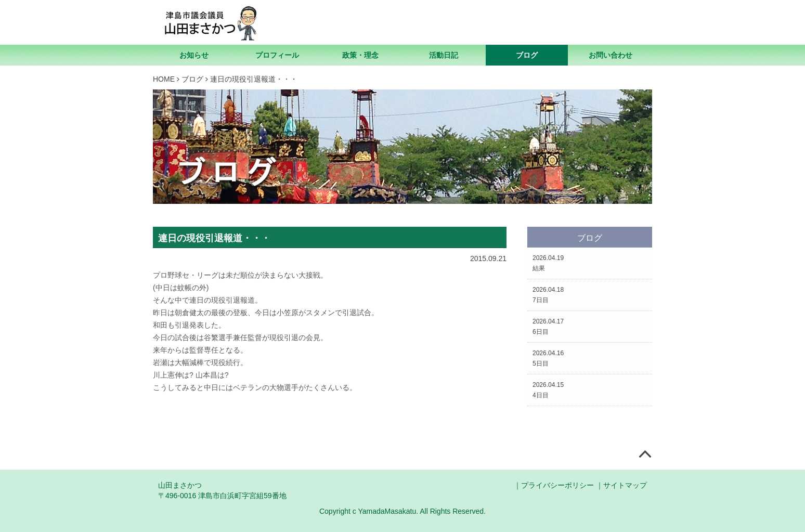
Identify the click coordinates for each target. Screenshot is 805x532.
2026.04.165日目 (548, 358)
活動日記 (444, 55)
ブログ (527, 55)
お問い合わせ (611, 55)
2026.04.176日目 (548, 327)
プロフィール (277, 55)
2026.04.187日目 (548, 295)
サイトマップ (625, 485)
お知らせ (194, 55)
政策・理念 (360, 55)
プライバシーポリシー (557, 485)
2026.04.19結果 (548, 263)
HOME (164, 79)
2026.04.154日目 (548, 390)
